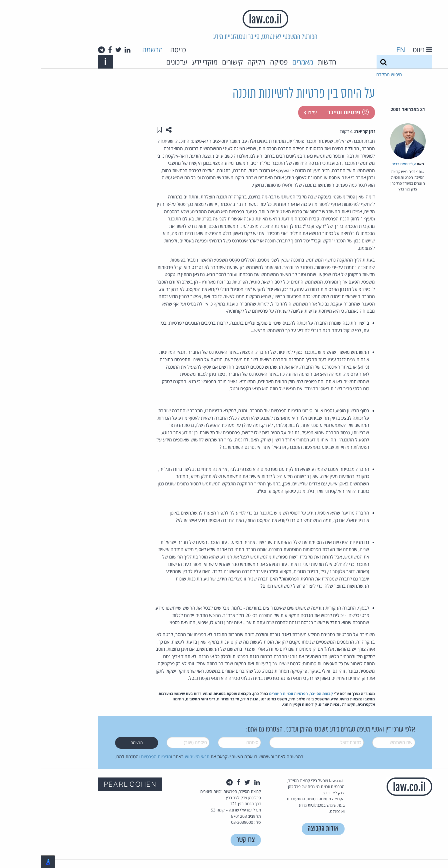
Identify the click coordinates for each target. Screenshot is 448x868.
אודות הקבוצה (282, 829)
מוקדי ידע (164, 62)
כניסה (137, 50)
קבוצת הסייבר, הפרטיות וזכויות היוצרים (260, 694)
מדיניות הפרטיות (115, 757)
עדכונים (136, 62)
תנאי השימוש (156, 757)
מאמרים (262, 62)
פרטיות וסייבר (307, 112)
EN (360, 50)
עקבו (269, 112)
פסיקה (238, 62)
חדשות (286, 62)
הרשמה (111, 50)
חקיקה (215, 62)
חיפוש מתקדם (348, 75)
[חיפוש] (342, 62)
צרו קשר (205, 840)
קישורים (191, 62)
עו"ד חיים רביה (362, 164)
